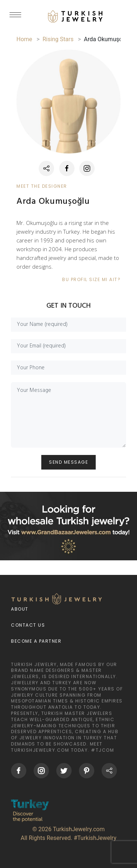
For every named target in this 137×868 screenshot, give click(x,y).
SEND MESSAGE (68, 462)
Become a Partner (36, 641)
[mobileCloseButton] (15, 18)
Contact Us (28, 625)
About (20, 609)
